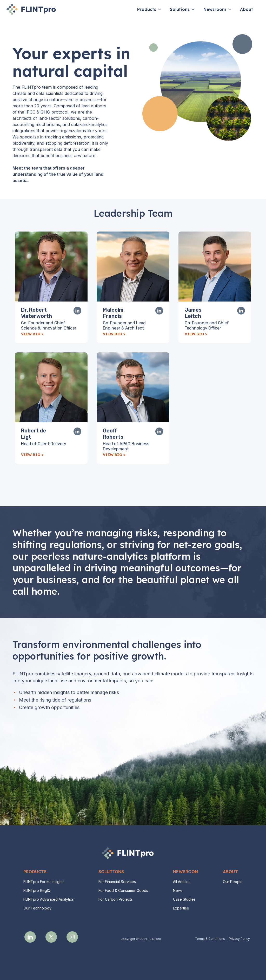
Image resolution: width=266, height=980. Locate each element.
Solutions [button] (180, 9)
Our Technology (37, 908)
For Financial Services (117, 882)
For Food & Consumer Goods (123, 890)
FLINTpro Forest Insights (44, 882)
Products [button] (147, 9)
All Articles (182, 882)
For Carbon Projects (116, 899)
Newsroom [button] (215, 9)
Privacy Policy (239, 939)
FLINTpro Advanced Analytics (49, 899)
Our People (233, 882)
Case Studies (184, 899)
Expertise (181, 908)
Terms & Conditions (210, 939)
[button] (159, 9)
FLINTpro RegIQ (37, 890)
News (178, 890)
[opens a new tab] (30, 937)
